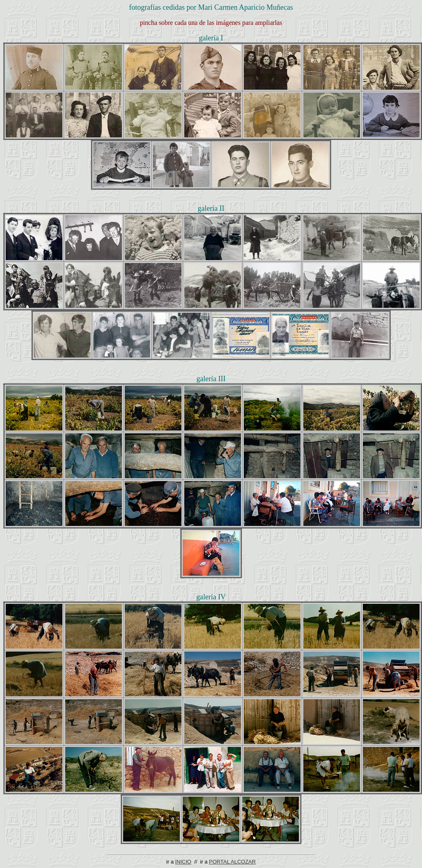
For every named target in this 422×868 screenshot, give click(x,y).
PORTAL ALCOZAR (233, 862)
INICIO (183, 862)
